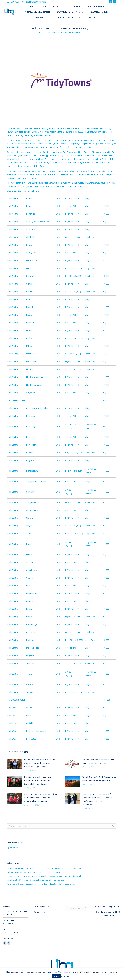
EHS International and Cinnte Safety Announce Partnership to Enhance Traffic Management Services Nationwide (98, 799)
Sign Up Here (13, 848)
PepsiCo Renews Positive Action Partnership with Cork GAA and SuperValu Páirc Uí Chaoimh (38, 780)
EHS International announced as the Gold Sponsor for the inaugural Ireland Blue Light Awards (40, 763)
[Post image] (14, 764)
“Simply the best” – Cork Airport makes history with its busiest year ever (99, 779)
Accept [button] (56, 976)
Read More (66, 976)
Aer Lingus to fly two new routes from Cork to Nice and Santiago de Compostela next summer (41, 798)
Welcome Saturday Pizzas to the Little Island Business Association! (99, 761)
